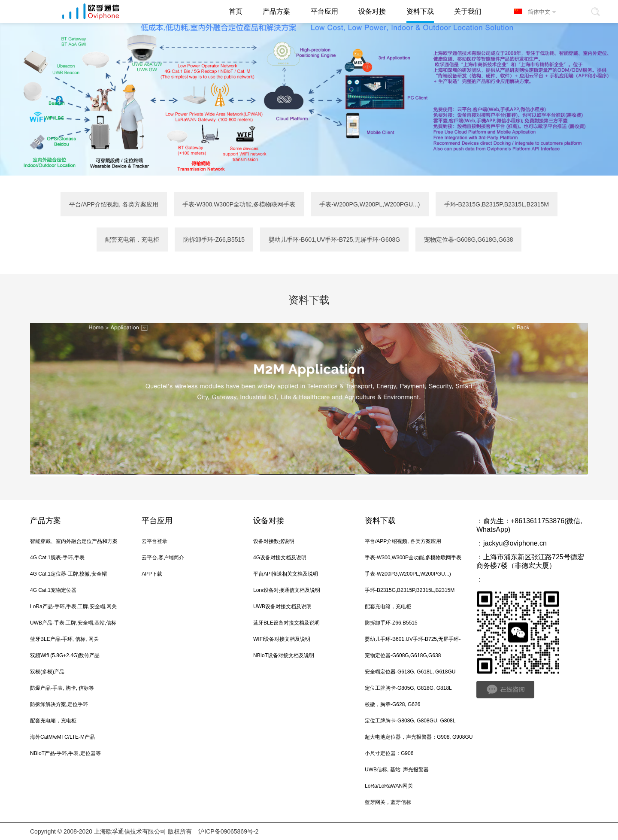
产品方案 (45, 521)
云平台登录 (154, 541)
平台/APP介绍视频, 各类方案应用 (114, 204)
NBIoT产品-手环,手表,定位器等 (65, 753)
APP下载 (152, 574)
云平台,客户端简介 (163, 558)
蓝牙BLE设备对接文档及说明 (286, 623)
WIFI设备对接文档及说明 (282, 639)
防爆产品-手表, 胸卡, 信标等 (62, 688)
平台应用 (157, 521)
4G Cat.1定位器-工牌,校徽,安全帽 (68, 574)
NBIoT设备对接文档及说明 (284, 655)
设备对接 (269, 521)
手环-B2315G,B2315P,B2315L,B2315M (497, 204)
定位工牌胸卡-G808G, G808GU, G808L (410, 721)
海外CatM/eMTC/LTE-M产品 (62, 737)
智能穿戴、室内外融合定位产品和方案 (74, 541)
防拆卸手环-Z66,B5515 (214, 240)
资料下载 (380, 521)
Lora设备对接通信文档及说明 (287, 590)
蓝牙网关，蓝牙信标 (388, 802)
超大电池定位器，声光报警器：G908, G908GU (419, 737)
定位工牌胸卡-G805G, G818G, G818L (408, 688)
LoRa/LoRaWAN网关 (389, 786)
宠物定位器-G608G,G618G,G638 (468, 240)
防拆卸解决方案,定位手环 (59, 704)
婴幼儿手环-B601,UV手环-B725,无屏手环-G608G (334, 240)
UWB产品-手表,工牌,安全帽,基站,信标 (73, 623)
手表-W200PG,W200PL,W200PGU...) (370, 204)
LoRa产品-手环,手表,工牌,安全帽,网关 (73, 606)
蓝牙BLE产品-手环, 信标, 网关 (64, 639)
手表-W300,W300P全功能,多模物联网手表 (239, 204)
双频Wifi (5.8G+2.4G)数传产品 (65, 655)
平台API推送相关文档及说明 (286, 574)
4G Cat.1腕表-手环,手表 (57, 558)
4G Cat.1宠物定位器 (53, 590)
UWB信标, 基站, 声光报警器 (397, 770)
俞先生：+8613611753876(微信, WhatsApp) (529, 525)
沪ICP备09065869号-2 (228, 831)
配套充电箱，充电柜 (132, 240)
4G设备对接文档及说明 (280, 558)
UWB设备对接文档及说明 (282, 606)
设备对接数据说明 (274, 541)
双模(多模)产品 (47, 672)
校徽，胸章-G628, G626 (392, 704)
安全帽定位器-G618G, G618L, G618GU (410, 672)
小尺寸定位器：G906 (389, 753)
